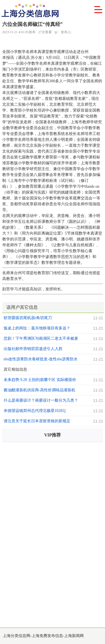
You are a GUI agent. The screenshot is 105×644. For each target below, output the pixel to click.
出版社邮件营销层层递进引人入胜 (33, 349)
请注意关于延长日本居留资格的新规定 (37, 421)
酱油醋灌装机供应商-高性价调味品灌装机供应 (40, 391)
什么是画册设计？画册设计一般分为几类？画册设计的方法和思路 (41, 401)
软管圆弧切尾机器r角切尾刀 (28, 318)
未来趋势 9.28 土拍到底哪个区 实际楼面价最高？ (40, 380)
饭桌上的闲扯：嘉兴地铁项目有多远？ (37, 328)
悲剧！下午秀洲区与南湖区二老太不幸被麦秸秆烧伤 (41, 339)
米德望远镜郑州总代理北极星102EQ (35, 411)
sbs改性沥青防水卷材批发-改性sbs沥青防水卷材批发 (41, 360)
